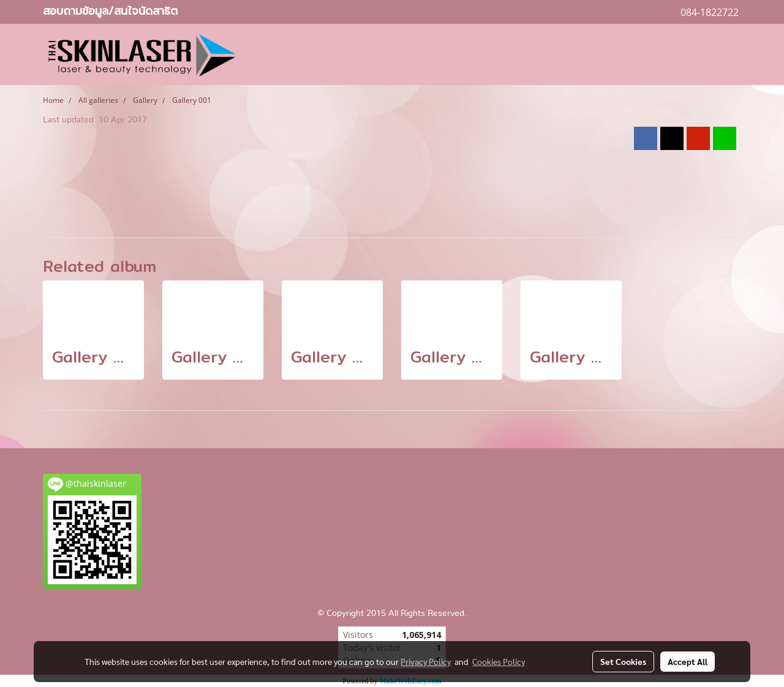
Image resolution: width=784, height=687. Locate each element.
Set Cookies (623, 661)
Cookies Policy (499, 661)
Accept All (688, 661)
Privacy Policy (426, 661)
